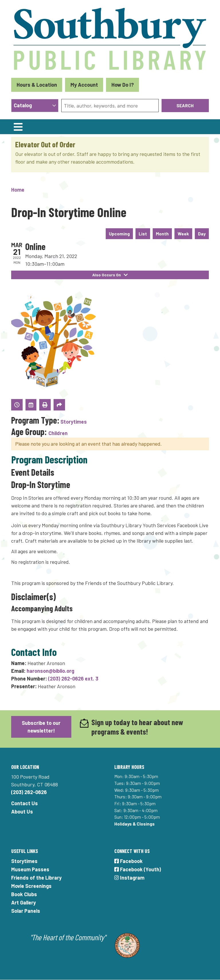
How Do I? (123, 85)
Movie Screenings (31, 886)
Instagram (129, 878)
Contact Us (24, 803)
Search (185, 105)
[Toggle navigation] (18, 127)
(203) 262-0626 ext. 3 (73, 679)
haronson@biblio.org (50, 671)
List (143, 234)
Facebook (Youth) (138, 869)
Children (58, 433)
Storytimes (74, 422)
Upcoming (119, 234)
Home (18, 190)
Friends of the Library (36, 878)
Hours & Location (37, 85)
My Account (84, 85)
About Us (22, 812)
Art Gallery (23, 902)
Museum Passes (30, 869)
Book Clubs (24, 894)
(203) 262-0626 (29, 792)
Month (162, 234)
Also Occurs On (110, 275)
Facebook (128, 861)
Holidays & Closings (134, 824)
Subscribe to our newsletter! (41, 727)
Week (183, 234)
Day (202, 234)
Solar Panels (26, 911)
